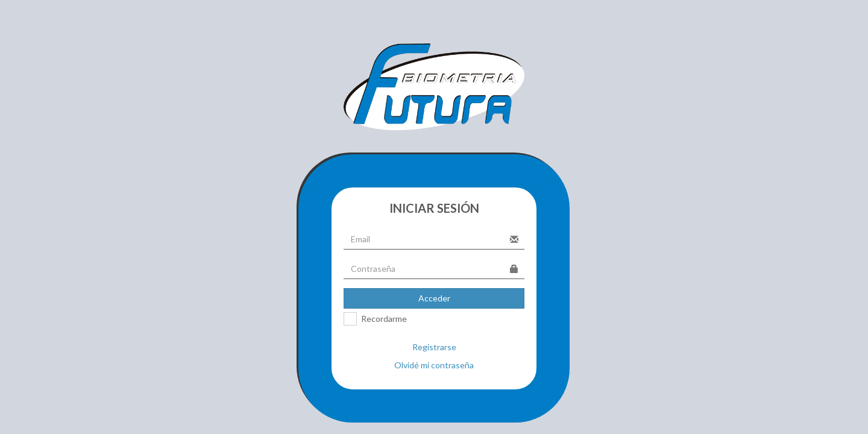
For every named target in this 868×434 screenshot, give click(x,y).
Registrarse (434, 347)
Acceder (434, 298)
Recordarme (384, 319)
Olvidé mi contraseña (434, 365)
